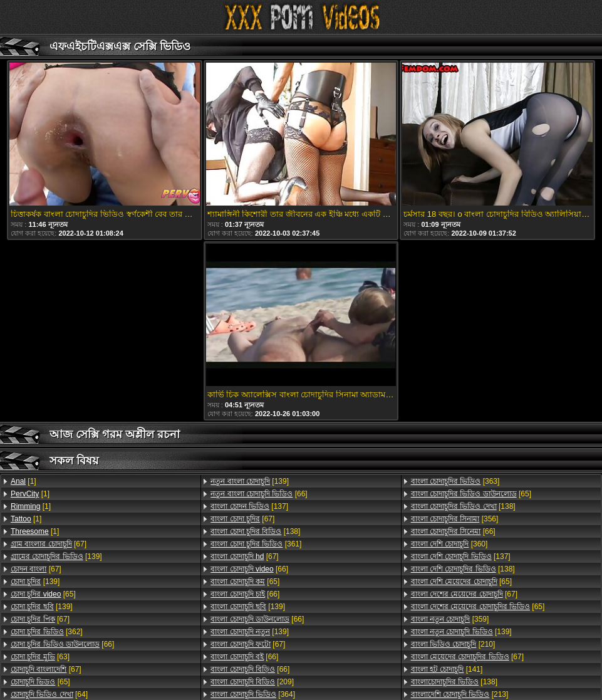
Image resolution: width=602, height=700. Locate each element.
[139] (56, 556)
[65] (43, 594)
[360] (449, 544)
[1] (23, 481)
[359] (450, 619)
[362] (47, 632)
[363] (455, 481)
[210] (453, 644)
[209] (252, 682)
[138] (255, 531)
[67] (49, 544)
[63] (40, 657)
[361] (256, 544)
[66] (62, 644)
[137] (249, 506)
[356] (455, 519)
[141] (447, 669)
